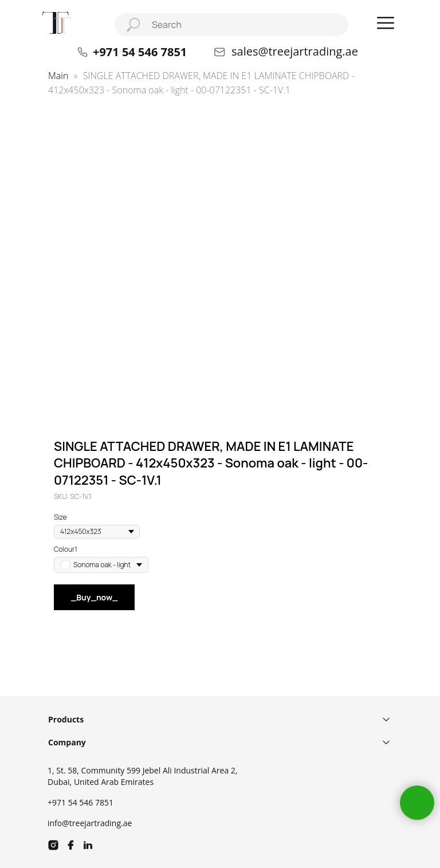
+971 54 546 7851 (80, 802)
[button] (386, 23)
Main (58, 76)
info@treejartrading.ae (90, 823)
